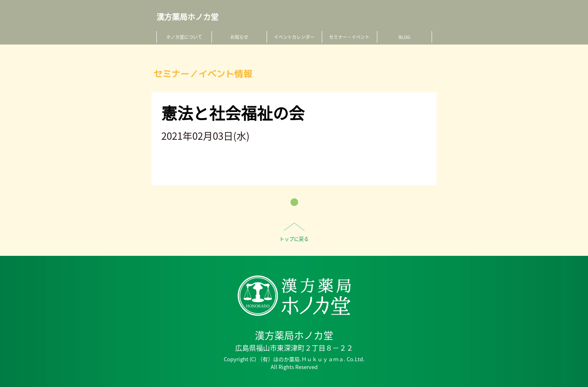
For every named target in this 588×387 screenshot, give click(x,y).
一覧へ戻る (294, 202)
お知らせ (239, 37)
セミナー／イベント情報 (203, 74)
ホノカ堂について (184, 37)
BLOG (404, 37)
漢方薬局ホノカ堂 (187, 17)
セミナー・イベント (349, 37)
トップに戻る (294, 239)
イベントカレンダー (294, 37)
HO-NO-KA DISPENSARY (294, 296)
